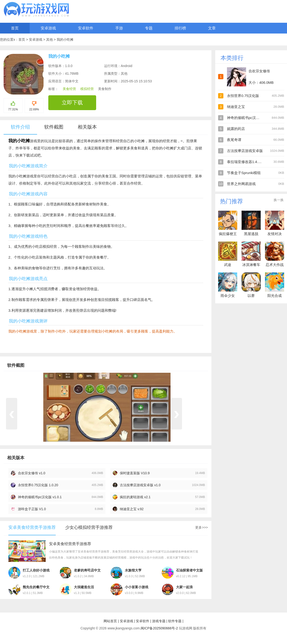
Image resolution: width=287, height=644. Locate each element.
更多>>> (201, 527)
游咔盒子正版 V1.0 (32, 509)
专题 (149, 28)
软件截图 (54, 127)
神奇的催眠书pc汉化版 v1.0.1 (40, 497)
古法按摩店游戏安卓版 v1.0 (140, 485)
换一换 (279, 200)
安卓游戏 (48, 28)
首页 (15, 28)
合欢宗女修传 (259, 71)
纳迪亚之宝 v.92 (132, 509)
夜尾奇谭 (234, 140)
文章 (212, 28)
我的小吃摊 (65, 40)
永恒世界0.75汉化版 (243, 96)
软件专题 (175, 621)
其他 (50, 40)
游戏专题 (159, 621)
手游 (119, 28)
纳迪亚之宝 (236, 107)
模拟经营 (87, 89)
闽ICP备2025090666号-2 (159, 628)
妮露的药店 (236, 129)
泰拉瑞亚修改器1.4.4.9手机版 (250, 162)
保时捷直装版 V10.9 (135, 473)
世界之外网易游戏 (241, 184)
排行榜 (180, 28)
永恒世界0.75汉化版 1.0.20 (38, 485)
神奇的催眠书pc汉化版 (245, 118)
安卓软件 (86, 28)
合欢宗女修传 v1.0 (32, 473)
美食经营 (69, 89)
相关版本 (87, 127)
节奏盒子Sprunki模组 (244, 173)
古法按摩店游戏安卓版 (245, 151)
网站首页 (110, 621)
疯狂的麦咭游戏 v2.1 (135, 497)
